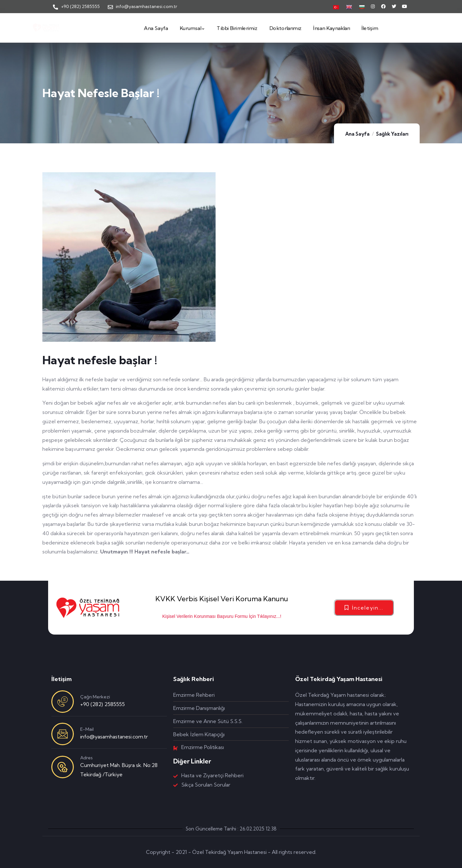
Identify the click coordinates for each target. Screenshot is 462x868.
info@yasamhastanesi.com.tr (114, 737)
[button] (364, 608)
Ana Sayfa (357, 134)
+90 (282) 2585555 (103, 704)
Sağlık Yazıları (392, 134)
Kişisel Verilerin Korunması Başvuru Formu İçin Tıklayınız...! (222, 616)
